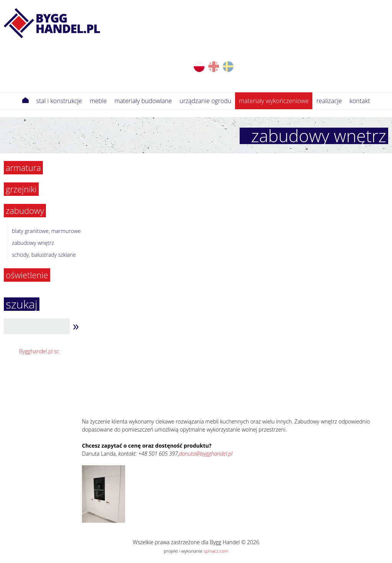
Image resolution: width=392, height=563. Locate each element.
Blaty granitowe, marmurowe (46, 231)
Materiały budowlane (143, 101)
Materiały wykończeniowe (274, 101)
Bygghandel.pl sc (39, 351)
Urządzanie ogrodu (205, 101)
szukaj (22, 304)
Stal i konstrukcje (59, 101)
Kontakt (360, 101)
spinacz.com (216, 551)
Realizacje (329, 101)
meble (98, 101)
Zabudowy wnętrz (33, 243)
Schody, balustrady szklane (44, 255)
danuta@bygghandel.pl (206, 454)
